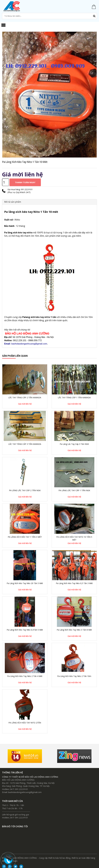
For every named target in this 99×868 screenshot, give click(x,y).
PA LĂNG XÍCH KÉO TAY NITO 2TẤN (25, 723)
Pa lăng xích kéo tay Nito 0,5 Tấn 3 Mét (74, 583)
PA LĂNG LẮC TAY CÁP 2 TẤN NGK (25, 490)
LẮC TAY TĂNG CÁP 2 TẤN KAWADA (25, 398)
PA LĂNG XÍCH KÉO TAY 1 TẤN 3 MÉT (25, 537)
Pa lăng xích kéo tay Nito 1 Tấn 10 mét (25, 162)
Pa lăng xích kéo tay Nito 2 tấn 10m (74, 676)
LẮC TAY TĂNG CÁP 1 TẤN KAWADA (74, 398)
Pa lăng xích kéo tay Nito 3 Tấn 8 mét (74, 630)
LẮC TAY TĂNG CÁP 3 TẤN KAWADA (25, 444)
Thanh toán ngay (25, 182)
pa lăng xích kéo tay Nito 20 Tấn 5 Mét (25, 583)
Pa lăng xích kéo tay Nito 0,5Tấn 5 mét (25, 630)
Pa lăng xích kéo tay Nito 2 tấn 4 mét (25, 676)
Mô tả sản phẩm (13, 202)
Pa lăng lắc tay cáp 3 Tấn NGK (74, 444)
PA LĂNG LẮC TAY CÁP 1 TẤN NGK (74, 490)
